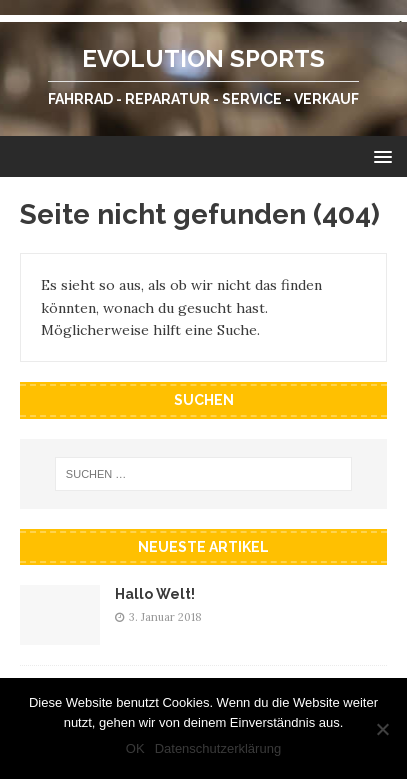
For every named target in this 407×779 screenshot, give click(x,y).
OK (135, 748)
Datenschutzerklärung (218, 748)
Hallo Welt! (155, 594)
